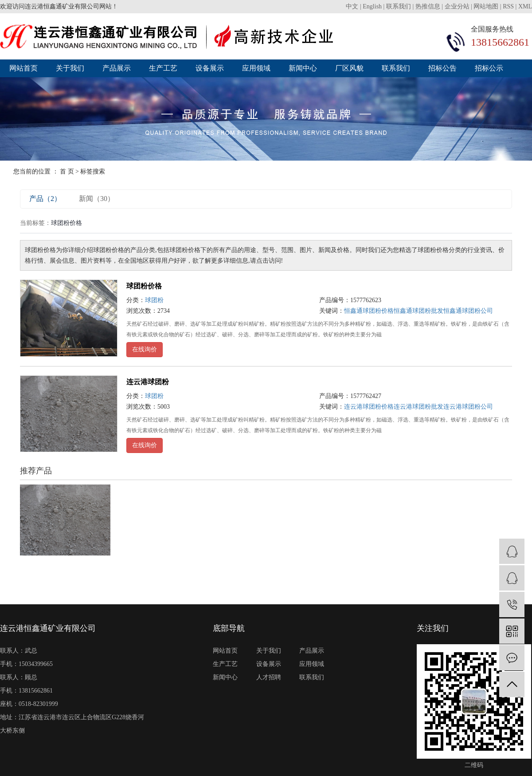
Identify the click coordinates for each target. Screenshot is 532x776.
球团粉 (154, 300)
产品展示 (117, 68)
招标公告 (442, 68)
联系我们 (399, 6)
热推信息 (428, 6)
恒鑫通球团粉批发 (419, 311)
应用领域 (256, 68)
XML (525, 6)
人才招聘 (269, 677)
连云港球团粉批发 (419, 407)
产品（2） (45, 199)
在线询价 (145, 349)
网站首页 (23, 68)
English (373, 6)
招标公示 (489, 68)
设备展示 (210, 68)
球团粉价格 (144, 286)
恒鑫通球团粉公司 (468, 311)
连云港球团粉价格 (369, 407)
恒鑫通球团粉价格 (369, 311)
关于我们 (70, 68)
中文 (353, 6)
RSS (508, 6)
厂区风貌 (349, 68)
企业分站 (457, 6)
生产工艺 (163, 68)
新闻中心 (303, 68)
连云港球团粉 (148, 382)
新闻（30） (97, 199)
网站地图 (486, 6)
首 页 (67, 171)
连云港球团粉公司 (468, 407)
